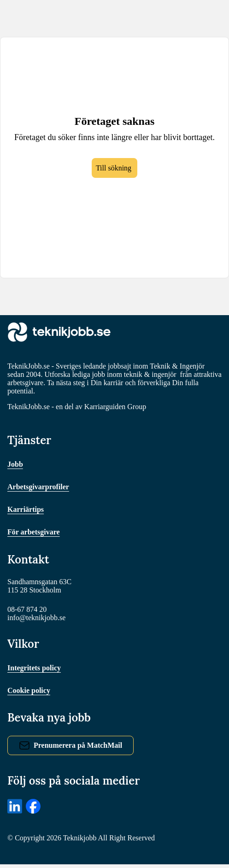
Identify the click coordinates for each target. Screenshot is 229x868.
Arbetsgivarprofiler (41, 489)
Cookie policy (31, 694)
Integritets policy (37, 672)
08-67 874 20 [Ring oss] (29, 613)
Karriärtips (26, 511)
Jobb (16, 466)
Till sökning (114, 175)
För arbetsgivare (36, 534)
